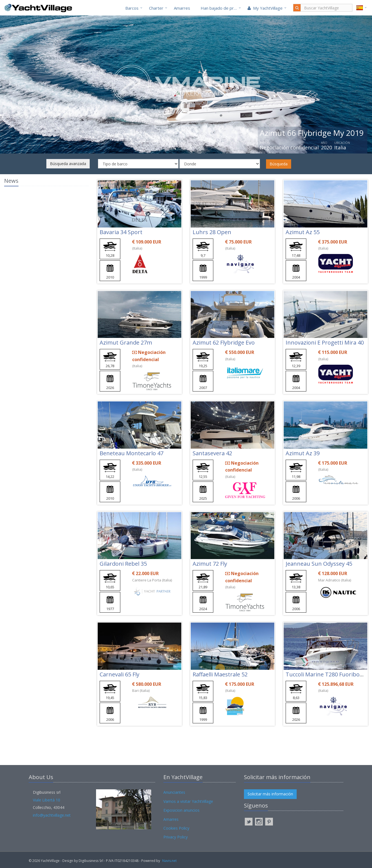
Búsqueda (279, 164)
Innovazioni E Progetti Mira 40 (325, 342)
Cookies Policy (176, 828)
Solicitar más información (270, 794)
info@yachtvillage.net (52, 815)
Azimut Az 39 (303, 453)
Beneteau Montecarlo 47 (131, 453)
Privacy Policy (176, 837)
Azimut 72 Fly (210, 564)
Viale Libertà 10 (46, 800)
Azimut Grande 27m (126, 342)
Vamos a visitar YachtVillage (188, 801)
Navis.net (169, 861)
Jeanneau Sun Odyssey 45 (319, 564)
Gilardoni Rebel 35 (123, 564)
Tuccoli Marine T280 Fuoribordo (327, 674)
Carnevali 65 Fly (119, 674)
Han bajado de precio (221, 8)
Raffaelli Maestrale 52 (220, 674)
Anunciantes (174, 792)
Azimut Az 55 (303, 232)
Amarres (182, 8)
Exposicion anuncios (181, 810)
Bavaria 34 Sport (121, 232)
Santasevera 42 (212, 453)
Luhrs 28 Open (212, 232)
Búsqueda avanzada (68, 164)
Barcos (132, 8)
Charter (156, 8)
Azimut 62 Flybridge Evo (224, 342)
